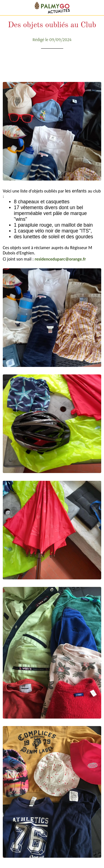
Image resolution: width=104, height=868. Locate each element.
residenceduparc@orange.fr (60, 259)
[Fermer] (8, 8)
